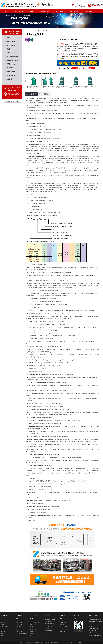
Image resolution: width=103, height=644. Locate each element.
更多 (2, 636)
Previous (25, 82)
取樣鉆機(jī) (47, 628)
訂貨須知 (3, 634)
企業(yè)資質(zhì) (90, 11)
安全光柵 (83, 6)
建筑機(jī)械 (10, 49)
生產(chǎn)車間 (74, 11)
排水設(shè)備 (41, 31)
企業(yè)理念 (4, 624)
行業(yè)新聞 (48, 622)
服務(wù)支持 (4, 631)
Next (99, 82)
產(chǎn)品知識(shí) (49, 624)
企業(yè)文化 (4, 622)
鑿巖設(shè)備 (11, 41)
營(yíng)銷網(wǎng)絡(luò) (10, 15)
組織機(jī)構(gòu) (4, 627)
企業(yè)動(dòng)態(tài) (50, 619)
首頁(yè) (6, 11)
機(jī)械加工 (10, 68)
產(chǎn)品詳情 (31, 94)
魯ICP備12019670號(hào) (64, 643)
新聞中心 (32, 11)
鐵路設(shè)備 (11, 64)
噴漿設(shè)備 (11, 75)
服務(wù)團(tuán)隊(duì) (65, 627)
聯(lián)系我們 (28, 15)
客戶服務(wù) (60, 11)
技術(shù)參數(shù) (45, 94)
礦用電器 (9, 38)
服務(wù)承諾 (63, 624)
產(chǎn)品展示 (19, 11)
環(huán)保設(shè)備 (13, 60)
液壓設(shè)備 (11, 53)
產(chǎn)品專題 (48, 626)
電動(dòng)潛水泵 (49, 31)
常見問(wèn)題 (63, 622)
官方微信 (75, 6)
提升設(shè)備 (11, 72)
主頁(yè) (26, 31)
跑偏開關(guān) (48, 631)
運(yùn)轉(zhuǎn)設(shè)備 (12, 57)
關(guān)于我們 (45, 11)
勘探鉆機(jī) (10, 79)
